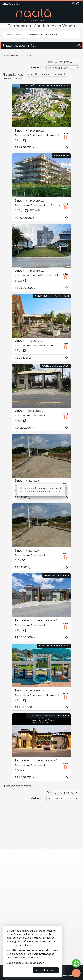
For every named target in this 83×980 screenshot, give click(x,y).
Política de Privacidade (27, 958)
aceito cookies (46, 970)
